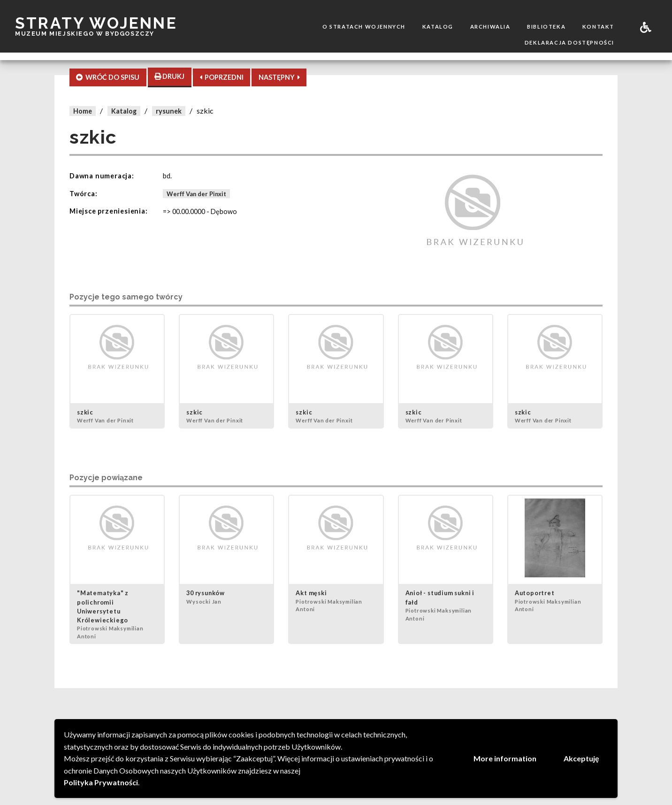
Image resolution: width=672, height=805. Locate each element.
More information (505, 758)
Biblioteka (546, 27)
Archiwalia (490, 27)
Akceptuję (581, 758)
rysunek (169, 111)
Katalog (438, 27)
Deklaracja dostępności (569, 42)
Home (83, 111)
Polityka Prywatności (101, 782)
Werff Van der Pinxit (196, 194)
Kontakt (598, 27)
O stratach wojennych (364, 27)
